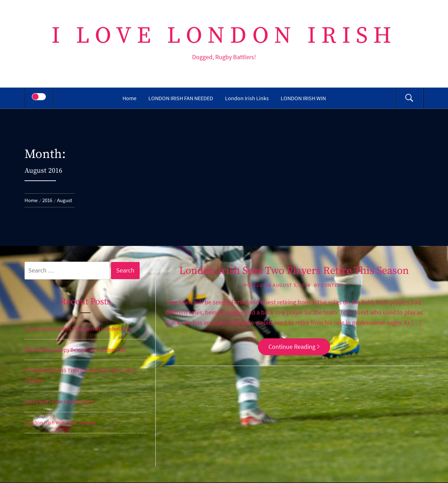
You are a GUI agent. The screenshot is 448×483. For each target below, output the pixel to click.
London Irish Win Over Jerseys (60, 422)
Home (129, 98)
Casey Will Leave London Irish (59, 401)
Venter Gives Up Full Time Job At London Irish (78, 329)
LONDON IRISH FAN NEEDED (181, 98)
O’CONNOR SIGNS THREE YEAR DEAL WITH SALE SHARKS (80, 375)
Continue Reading (294, 347)
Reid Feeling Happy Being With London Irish (76, 350)
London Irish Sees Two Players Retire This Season (294, 271)
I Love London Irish (224, 36)
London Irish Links (247, 98)
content (333, 285)
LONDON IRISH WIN (303, 98)
